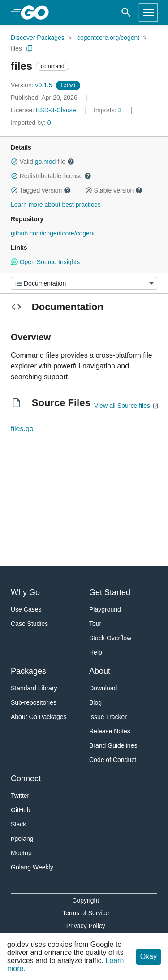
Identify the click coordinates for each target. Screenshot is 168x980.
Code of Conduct (113, 760)
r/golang (22, 839)
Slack (18, 824)
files (16, 48)
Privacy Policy (86, 926)
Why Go (25, 592)
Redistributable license (51, 176)
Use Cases (26, 609)
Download (103, 688)
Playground (105, 609)
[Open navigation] (148, 13)
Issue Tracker (108, 717)
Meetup (21, 853)
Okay (149, 956)
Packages (28, 671)
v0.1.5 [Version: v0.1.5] (32, 85)
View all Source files (122, 406)
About (100, 671)
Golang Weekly (32, 867)
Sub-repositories (34, 702)
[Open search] (126, 13)
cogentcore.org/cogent (108, 38)
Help (96, 652)
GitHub (21, 810)
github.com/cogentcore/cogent (53, 233)
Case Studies (29, 624)
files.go (22, 429)
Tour (95, 624)
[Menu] (84, 283)
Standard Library (34, 688)
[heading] (38, 13)
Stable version (114, 190)
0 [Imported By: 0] (31, 123)
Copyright (86, 900)
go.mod (45, 162)
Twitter (20, 796)
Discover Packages (38, 38)
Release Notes (110, 731)
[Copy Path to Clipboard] (30, 48)
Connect (26, 779)
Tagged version (41, 190)
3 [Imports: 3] (108, 110)
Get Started (110, 592)
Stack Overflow (110, 638)
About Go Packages (39, 717)
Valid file (43, 162)
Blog (95, 702)
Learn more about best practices (56, 205)
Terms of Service (86, 913)
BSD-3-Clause (56, 110)
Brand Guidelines (113, 745)
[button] (14, 162)
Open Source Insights (45, 262)
